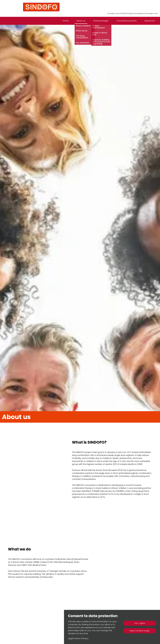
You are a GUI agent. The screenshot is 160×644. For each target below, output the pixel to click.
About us (81, 21)
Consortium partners (127, 21)
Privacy (85, 638)
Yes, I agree (140, 623)
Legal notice (74, 638)
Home (66, 21)
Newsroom (150, 21)
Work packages (101, 21)
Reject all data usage (140, 631)
